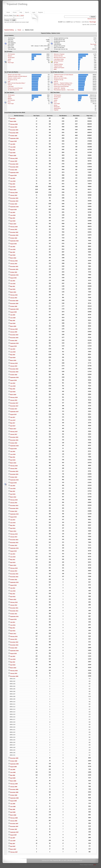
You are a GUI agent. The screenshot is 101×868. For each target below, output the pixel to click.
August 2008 (12, 801)
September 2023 (13, 207)
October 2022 (13, 238)
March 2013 (12, 565)
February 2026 (13, 124)
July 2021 (12, 281)
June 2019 (12, 352)
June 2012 (12, 591)
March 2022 (12, 258)
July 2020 (12, 315)
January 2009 (13, 787)
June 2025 (12, 147)
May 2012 (12, 594)
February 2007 (13, 852)
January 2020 (13, 332)
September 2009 (13, 764)
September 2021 (13, 275)
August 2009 (12, 767)
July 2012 (12, 588)
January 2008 (13, 821)
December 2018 (13, 369)
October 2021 (13, 272)
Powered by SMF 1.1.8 (58, 860)
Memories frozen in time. (60, 58)
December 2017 (13, 403)
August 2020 (12, 312)
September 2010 (13, 651)
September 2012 (13, 582)
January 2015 (13, 503)
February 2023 (13, 227)
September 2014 (13, 514)
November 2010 (13, 645)
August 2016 (12, 449)
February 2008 (13, 818)
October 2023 (13, 204)
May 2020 (12, 321)
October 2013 (13, 545)
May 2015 (12, 491)
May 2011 (12, 628)
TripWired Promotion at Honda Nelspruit (17, 76)
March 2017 (12, 429)
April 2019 (12, 358)
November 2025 (13, 133)
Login (34, 12)
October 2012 (13, 580)
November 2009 (13, 758)
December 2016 (13, 437)
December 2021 (13, 266)
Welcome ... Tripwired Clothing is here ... (64, 83)
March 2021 (12, 292)
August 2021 (12, 278)
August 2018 (12, 380)
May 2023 (12, 218)
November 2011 (13, 611)
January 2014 (13, 537)
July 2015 (12, 486)
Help (21, 12)
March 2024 (12, 190)
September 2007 (13, 832)
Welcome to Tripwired (59, 54)
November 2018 (13, 372)
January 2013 (13, 571)
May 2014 (12, 525)
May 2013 (12, 560)
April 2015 (12, 494)
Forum (15, 12)
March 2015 (12, 497)
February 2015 (13, 500)
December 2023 (13, 198)
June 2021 (12, 284)
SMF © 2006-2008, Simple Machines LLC (73, 860)
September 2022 (13, 241)
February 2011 (13, 636)
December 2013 (13, 540)
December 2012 (13, 574)
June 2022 (12, 249)
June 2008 (12, 807)
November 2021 (13, 269)
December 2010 (13, 642)
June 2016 (12, 454)
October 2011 (13, 614)
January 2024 (13, 195)
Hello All (10, 85)
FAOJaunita (57, 107)
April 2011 (12, 631)
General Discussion (59, 61)
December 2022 (13, 232)
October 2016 (13, 443)
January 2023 (13, 229)
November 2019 (13, 338)
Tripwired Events (58, 66)
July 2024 (12, 178)
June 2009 (12, 772)
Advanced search (92, 19)
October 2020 (13, 306)
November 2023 (13, 201)
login (18, 15)
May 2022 (12, 252)
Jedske (9, 59)
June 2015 (12, 488)
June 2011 (12, 625)
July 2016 (12, 451)
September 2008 (13, 798)
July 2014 (12, 520)
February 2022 (13, 261)
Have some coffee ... (59, 76)
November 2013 (13, 543)
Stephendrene (57, 108)
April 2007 (12, 846)
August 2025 (12, 141)
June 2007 (12, 841)
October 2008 (13, 795)
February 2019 (13, 363)
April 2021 (12, 289)
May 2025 (12, 150)
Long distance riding (59, 59)
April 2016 (12, 460)
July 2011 (12, 622)
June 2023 (12, 215)
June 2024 (12, 181)
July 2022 (12, 247)
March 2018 (12, 395)
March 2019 (12, 360)
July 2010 (12, 656)
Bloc (51, 860)
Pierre (9, 61)
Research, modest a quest (14, 78)
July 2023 (12, 212)
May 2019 (12, 355)
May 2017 (12, 423)
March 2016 (12, 463)
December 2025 (13, 130)
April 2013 (12, 562)
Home (8, 12)
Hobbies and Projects (59, 68)
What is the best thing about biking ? (16, 83)
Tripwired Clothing (17, 4)
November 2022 (13, 235)
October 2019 (13, 341)
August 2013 (12, 551)
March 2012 (12, 599)
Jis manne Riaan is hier (13, 90)
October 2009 (13, 761)
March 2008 (12, 815)
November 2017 (13, 406)
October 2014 (13, 511)
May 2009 (12, 775)
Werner (56, 105)
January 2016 (13, 468)
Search (27, 12)
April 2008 (12, 812)
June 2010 (12, 659)
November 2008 (13, 792)
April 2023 (12, 221)
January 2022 (13, 264)
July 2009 (12, 770)
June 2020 (12, 318)
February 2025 (13, 158)
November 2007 (13, 826)
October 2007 (13, 829)
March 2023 (12, 224)
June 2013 (12, 557)
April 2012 (12, 597)
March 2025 (12, 156)
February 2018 (13, 397)
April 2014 (12, 528)
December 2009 (13, 676)
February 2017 (13, 432)
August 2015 (12, 483)
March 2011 (12, 634)
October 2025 (13, 136)
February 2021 (13, 295)
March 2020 (12, 326)
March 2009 (12, 781)
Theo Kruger (93, 22)
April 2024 (12, 187)
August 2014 (12, 517)
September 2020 (13, 309)
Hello (9, 81)
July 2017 (12, 417)
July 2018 (12, 383)
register (22, 15)
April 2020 (12, 323)
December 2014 (13, 506)
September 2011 (13, 616)
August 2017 (12, 414)
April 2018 (12, 392)
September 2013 (13, 548)
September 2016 (13, 446)
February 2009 (13, 784)
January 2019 (13, 366)
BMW (55, 69)
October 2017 (13, 409)
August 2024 (12, 175)
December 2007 (13, 824)
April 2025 (12, 153)
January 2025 (13, 161)
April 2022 (12, 255)
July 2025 (12, 144)
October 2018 (13, 375)
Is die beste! (11, 86)
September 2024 (13, 173)
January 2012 (13, 605)
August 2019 (12, 346)
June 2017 (12, 420)
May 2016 (12, 457)
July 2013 (12, 554)
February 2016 (13, 466)
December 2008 (13, 789)
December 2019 (13, 335)
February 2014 (13, 534)
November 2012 (13, 577)
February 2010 (13, 671)
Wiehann (10, 56)
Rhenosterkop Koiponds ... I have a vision (64, 90)
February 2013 (13, 568)
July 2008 (12, 804)
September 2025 (13, 138)
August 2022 (12, 244)
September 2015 (13, 480)
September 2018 (13, 377)
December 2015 (13, 471)
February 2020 (13, 329)
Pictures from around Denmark (15, 88)
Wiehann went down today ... (15, 75)
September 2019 (13, 343)
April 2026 (12, 118)
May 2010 (12, 662)
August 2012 (12, 585)
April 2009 (12, 778)
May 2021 (12, 286)
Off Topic (56, 63)
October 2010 (13, 648)
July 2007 (12, 838)
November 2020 (13, 303)
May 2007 (12, 844)
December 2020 (13, 301)
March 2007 (12, 849)
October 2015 (13, 477)
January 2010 (13, 673)
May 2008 (12, 809)
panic (95, 865)
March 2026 (12, 121)
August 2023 (12, 210)
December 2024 (13, 164)
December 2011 (13, 608)
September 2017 (13, 412)
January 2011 (13, 639)
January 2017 (13, 434)
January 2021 (13, 298)
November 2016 (13, 440)
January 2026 (13, 127)
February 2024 (13, 193)
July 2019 (12, 349)
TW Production (11, 54)
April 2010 (12, 665)
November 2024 (13, 167)
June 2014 (12, 523)
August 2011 (12, 619)
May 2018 (12, 389)
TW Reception (11, 58)
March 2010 (12, 668)
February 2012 (13, 602)
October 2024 (13, 170)
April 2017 (12, 426)
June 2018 (12, 386)
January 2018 (13, 400)
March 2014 (12, 531)
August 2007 (12, 835)
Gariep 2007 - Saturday (59, 88)
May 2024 (12, 184)
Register (41, 12)
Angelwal (56, 110)
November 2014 (13, 508)
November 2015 (13, 474)
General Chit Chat (58, 56)
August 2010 (12, 653)
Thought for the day (12, 80)
